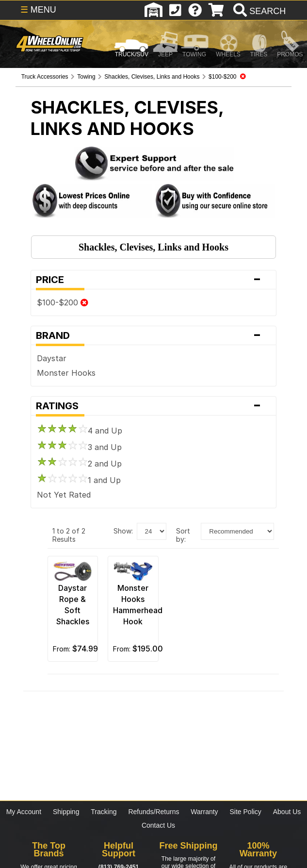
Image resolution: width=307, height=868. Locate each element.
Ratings (153, 406)
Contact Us (158, 825)
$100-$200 (63, 302)
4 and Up (80, 431)
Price (153, 280)
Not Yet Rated (64, 495)
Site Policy (246, 812)
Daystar (52, 358)
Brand (153, 335)
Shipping (66, 812)
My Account (24, 812)
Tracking (104, 812)
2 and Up (79, 464)
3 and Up (79, 447)
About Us (287, 812)
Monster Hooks (66, 373)
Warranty (204, 812)
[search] (258, 11)
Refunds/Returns (153, 812)
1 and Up (79, 480)
